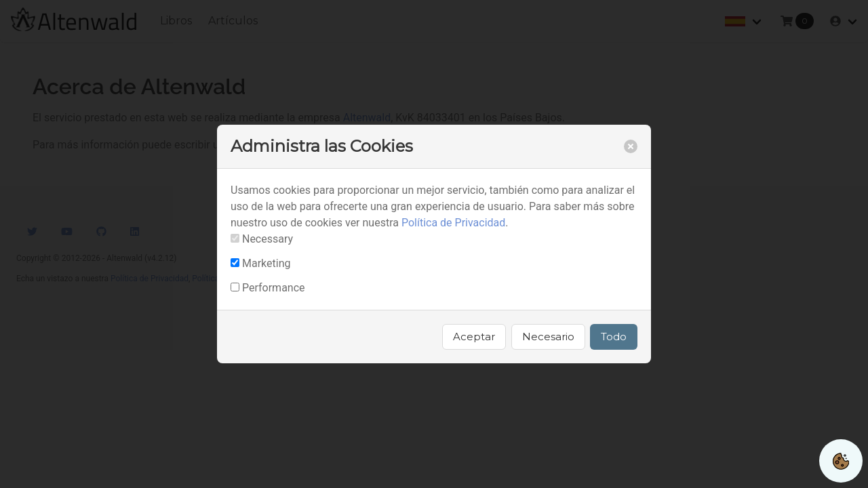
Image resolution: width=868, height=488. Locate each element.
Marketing (266, 263)
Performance (274, 288)
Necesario (548, 337)
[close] (631, 146)
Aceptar (474, 337)
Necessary (268, 239)
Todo (614, 337)
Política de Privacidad (453, 223)
